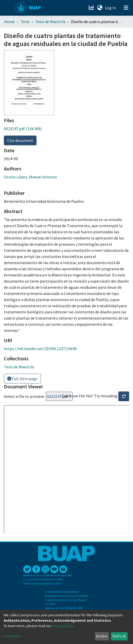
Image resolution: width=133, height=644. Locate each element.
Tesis (25, 22)
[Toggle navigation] (126, 8)
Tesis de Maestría (50, 22)
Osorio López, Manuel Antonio (30, 177)
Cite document (20, 140)
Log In (111, 8)
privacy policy (62, 626)
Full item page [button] (22, 379)
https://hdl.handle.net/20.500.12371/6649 (40, 349)
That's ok (119, 636)
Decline (102, 636)
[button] (100, 8)
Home (10, 22)
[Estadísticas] (92, 8)
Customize (12, 636)
